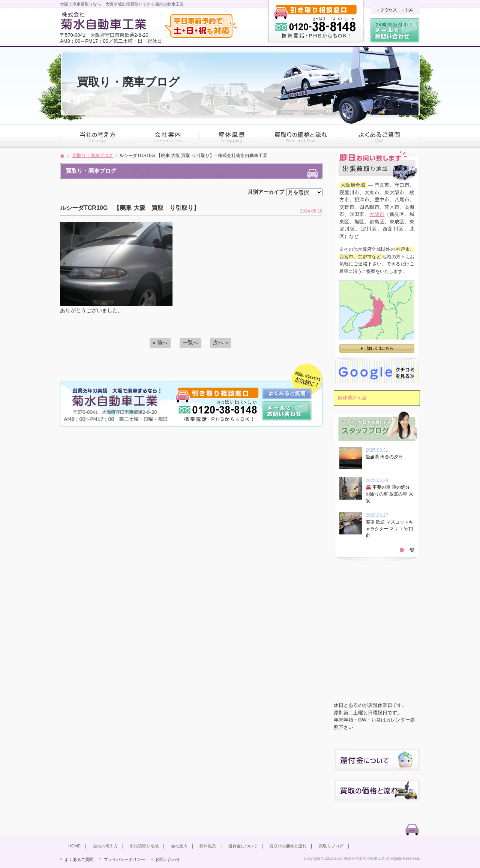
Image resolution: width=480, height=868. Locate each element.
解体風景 (208, 846)
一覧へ (190, 343)
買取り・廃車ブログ (93, 156)
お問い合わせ (168, 859)
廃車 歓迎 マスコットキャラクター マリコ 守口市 (389, 529)
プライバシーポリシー (124, 859)
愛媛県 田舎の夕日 (386, 457)
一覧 (410, 550)
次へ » (220, 343)
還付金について (243, 846)
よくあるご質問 (79, 859)
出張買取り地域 (144, 846)
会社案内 (179, 846)
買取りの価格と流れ (288, 846)
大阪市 (377, 214)
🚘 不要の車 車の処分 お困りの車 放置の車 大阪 (389, 494)
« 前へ (160, 343)
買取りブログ (331, 846)
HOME (74, 846)
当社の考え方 (105, 846)
